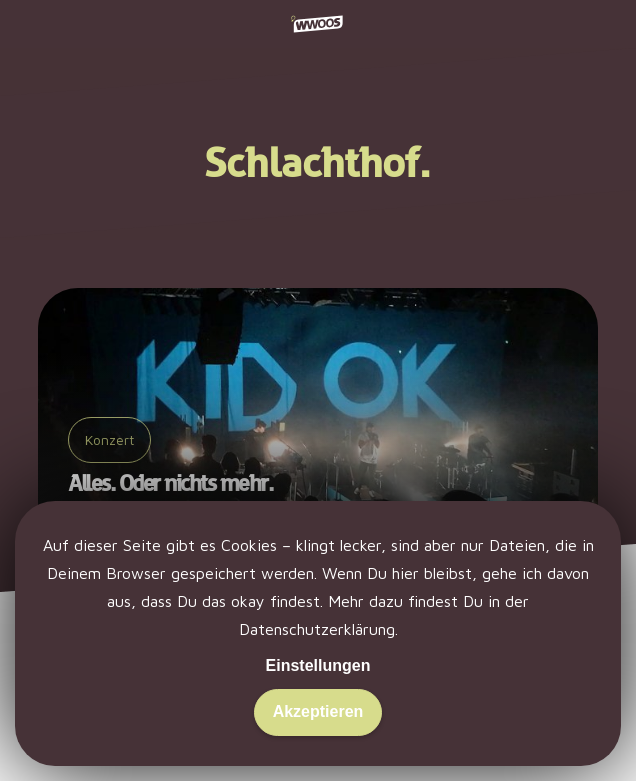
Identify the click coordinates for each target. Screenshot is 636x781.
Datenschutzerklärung (317, 629)
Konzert (109, 439)
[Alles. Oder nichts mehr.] (318, 417)
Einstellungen (318, 665)
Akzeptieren (318, 711)
